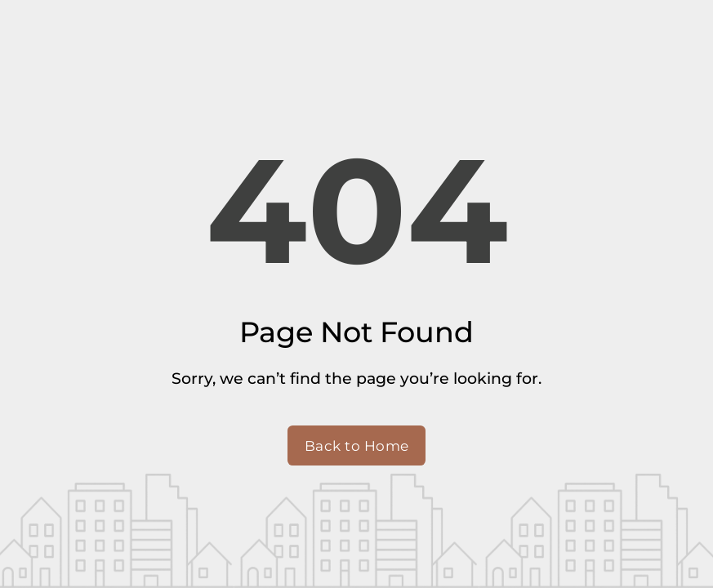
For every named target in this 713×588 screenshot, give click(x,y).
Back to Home (357, 445)
